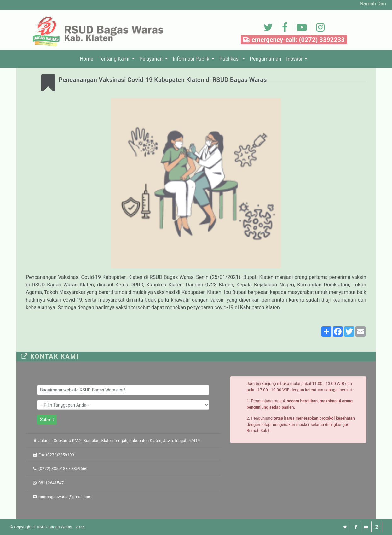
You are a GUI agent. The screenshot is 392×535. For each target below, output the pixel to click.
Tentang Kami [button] (114, 59)
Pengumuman (266, 59)
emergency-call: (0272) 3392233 (294, 40)
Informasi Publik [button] (192, 59)
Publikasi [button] (230, 59)
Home (88, 58)
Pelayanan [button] (152, 59)
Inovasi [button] (295, 59)
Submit (47, 420)
